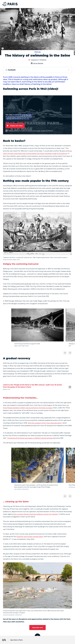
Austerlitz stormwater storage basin (30, 537)
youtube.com (27, 115)
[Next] (70, 353)
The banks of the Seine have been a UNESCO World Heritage (30, 438)
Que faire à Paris (16, 640)
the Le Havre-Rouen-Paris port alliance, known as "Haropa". (36, 514)
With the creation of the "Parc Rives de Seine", (45, 423)
